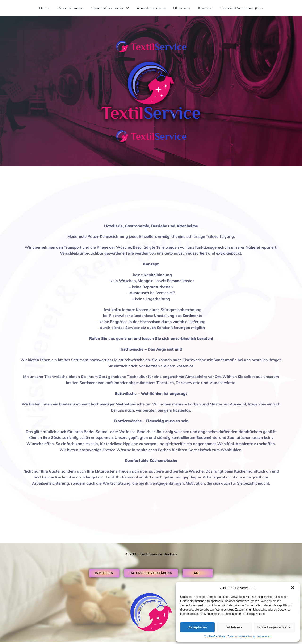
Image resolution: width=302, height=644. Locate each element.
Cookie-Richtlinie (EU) (242, 9)
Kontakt (206, 9)
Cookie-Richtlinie (214, 636)
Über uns (182, 9)
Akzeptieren (197, 627)
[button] (293, 588)
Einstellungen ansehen (274, 627)
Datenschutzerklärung (241, 636)
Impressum (264, 636)
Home (45, 9)
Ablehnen (234, 627)
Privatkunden (70, 9)
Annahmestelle (151, 9)
